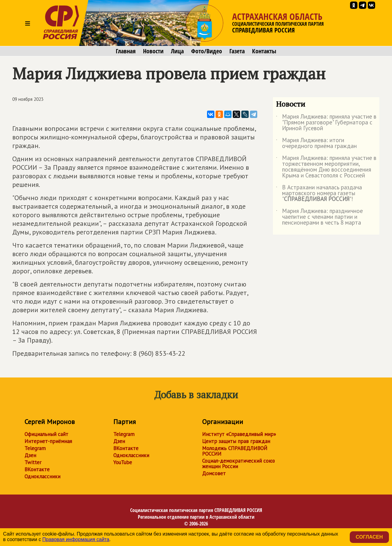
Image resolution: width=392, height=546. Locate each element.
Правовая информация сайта (76, 539)
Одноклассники (42, 476)
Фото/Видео (207, 51)
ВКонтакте (37, 469)
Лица (177, 51)
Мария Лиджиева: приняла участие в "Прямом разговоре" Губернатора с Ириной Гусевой (326, 123)
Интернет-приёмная (48, 441)
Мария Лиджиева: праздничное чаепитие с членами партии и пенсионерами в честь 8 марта (319, 217)
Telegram (35, 448)
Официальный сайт (46, 434)
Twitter (33, 462)
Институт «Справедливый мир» (239, 434)
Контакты (264, 51)
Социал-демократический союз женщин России (238, 464)
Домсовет (214, 473)
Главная (126, 51)
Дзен (30, 455)
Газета (237, 51)
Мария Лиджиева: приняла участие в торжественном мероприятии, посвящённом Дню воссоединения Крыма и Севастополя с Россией (326, 167)
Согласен (369, 537)
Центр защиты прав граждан (236, 441)
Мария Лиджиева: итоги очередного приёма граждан (316, 143)
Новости (153, 51)
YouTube (123, 462)
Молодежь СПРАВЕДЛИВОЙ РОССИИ (235, 451)
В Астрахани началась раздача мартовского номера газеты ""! (319, 193)
